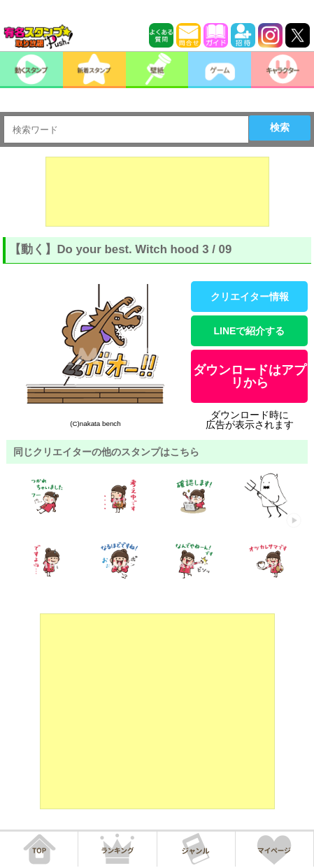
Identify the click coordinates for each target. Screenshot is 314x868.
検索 (280, 127)
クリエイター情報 (250, 297)
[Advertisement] (157, 192)
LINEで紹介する (250, 331)
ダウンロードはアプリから (250, 376)
